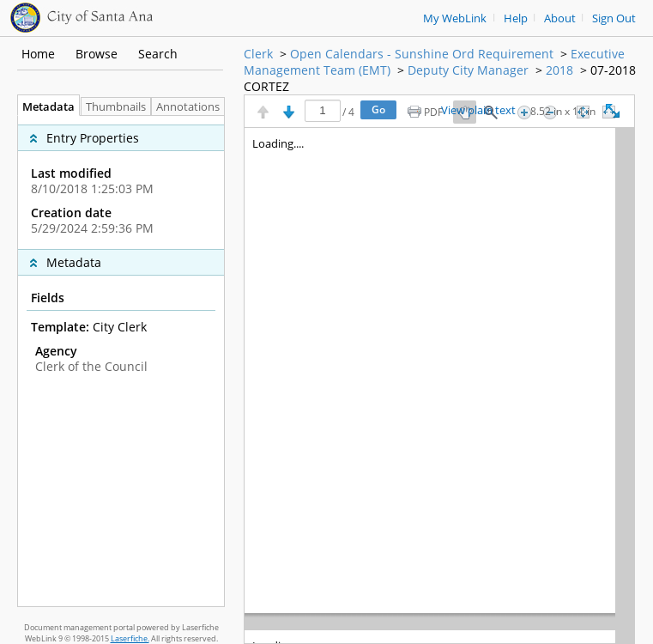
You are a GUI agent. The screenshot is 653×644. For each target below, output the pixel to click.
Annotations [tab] (192, 107)
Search (158, 54)
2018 (559, 70)
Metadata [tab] (44, 107)
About (560, 18)
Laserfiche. (130, 638)
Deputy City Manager (468, 70)
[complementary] (121, 182)
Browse (97, 54)
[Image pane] (439, 386)
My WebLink (455, 18)
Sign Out (614, 18)
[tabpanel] (121, 361)
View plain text (478, 111)
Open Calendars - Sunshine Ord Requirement (422, 54)
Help (516, 18)
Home (38, 54)
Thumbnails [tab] (116, 107)
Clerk (258, 54)
